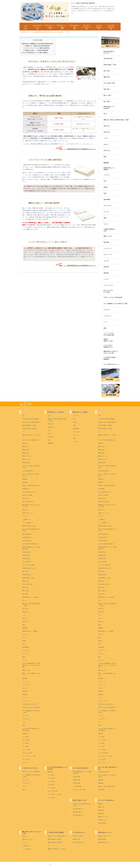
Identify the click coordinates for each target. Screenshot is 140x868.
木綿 (105, 193)
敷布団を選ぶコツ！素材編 (110, 169)
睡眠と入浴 (25, 446)
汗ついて (25, 516)
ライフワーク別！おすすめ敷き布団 (109, 334)
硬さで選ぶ (107, 101)
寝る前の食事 (26, 463)
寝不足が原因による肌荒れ (30, 429)
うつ (24, 432)
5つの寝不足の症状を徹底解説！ (31, 419)
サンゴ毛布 (25, 737)
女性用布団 (25, 489)
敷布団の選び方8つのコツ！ (30, 568)
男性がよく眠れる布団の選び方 (31, 486)
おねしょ (106, 144)
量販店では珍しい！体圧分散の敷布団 (36, 50)
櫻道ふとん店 (108, 236)
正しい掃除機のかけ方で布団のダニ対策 (115, 304)
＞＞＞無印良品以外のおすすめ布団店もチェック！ (76, 149)
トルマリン (107, 175)
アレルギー (107, 310)
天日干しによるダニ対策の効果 (113, 297)
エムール (106, 261)
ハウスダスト (108, 316)
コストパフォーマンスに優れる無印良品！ (37, 48)
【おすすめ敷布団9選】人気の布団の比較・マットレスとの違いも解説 (32, 665)
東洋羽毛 (106, 267)
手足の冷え (107, 132)
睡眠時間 (106, 163)
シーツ (106, 322)
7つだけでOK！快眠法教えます (108, 346)
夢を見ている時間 (27, 495)
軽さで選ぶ (107, 71)
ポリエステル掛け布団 (29, 565)
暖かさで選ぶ (108, 95)
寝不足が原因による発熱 (29, 425)
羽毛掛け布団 (26, 555)
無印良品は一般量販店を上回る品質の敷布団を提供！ (38, 44)
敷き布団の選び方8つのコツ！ (109, 52)
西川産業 (106, 242)
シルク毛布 (25, 743)
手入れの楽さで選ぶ (110, 83)
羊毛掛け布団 (26, 559)
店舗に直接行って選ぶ (110, 65)
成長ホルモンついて (28, 513)
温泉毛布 (25, 734)
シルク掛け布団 (27, 562)
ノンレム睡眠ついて (28, 523)
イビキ (106, 138)
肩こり (106, 114)
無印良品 (106, 273)
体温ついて (25, 510)
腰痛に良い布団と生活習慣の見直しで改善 (116, 120)
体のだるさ (107, 150)
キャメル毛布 (26, 759)
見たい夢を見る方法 (28, 502)
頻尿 (105, 157)
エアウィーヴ (108, 255)
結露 (105, 328)
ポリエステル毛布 (27, 753)
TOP (24, 404)
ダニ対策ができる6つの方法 (30, 704)
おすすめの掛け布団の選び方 (30, 544)
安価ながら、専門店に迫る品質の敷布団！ (37, 46)
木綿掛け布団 (26, 552)
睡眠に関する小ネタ (104, 842)
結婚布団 (25, 479)
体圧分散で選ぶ (108, 59)
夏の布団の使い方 (27, 534)
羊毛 (105, 181)
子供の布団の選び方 (28, 471)
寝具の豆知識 (102, 839)
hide (41, 40)
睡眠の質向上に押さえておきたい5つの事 (111, 352)
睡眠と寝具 (25, 450)
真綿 (105, 218)
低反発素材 (107, 199)
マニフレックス (108, 285)
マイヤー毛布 (26, 750)
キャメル (106, 212)
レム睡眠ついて (27, 520)
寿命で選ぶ (107, 89)
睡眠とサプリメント (28, 456)
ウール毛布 (25, 746)
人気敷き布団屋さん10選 (110, 230)
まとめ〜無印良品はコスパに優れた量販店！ (35, 53)
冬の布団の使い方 (27, 541)
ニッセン (106, 279)
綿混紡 (106, 187)
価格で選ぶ (107, 77)
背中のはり (107, 126)
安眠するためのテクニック (106, 836)
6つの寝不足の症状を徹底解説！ (110, 358)
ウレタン (106, 224)
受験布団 (25, 482)
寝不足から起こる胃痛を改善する (32, 422)
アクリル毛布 (26, 740)
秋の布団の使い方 (27, 537)
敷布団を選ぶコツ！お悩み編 (110, 107)
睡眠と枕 (25, 443)
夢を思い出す (26, 498)
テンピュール (108, 248)
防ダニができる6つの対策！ (108, 291)
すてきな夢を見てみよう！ (111, 364)
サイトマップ (26, 763)
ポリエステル (108, 206)
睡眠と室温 (25, 453)
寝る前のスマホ (27, 459)
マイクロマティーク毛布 (29, 756)
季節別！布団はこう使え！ (109, 340)
